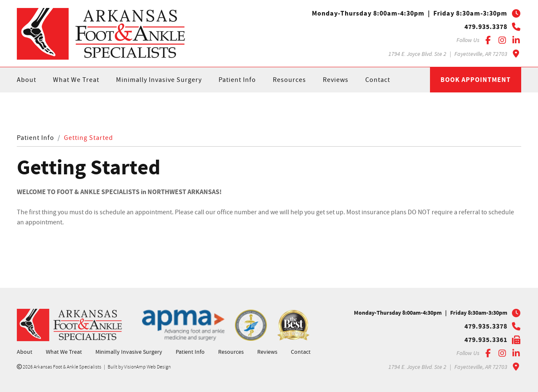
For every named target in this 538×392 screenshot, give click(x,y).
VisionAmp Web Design (147, 367)
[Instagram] (502, 40)
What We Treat (76, 80)
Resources (289, 80)
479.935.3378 (486, 27)
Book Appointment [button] (476, 80)
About (26, 80)
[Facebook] (488, 40)
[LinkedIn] (516, 40)
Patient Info (237, 80)
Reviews (336, 80)
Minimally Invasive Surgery (159, 80)
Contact (378, 80)
